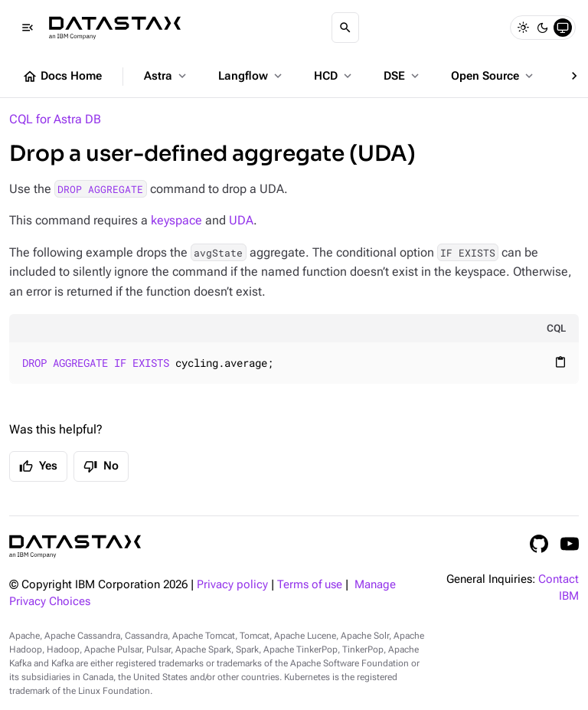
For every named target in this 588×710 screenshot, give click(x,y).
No (101, 466)
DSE (403, 76)
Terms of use (310, 585)
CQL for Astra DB (55, 119)
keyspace (176, 220)
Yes (38, 466)
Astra (167, 76)
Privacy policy (232, 585)
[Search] (345, 28)
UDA (241, 220)
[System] (563, 28)
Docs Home (62, 77)
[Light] (523, 28)
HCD (334, 76)
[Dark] (543, 28)
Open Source (493, 76)
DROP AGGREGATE (100, 189)
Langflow (252, 76)
